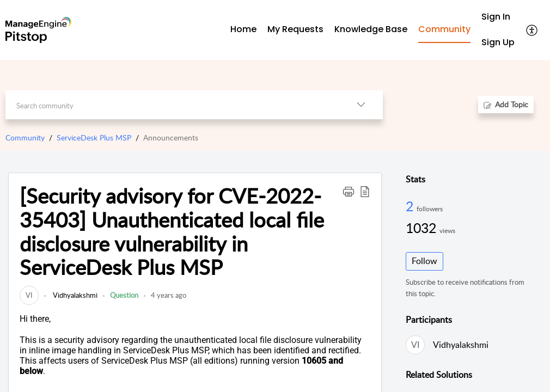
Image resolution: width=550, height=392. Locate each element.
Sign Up (498, 42)
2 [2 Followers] (411, 206)
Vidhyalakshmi (74, 295)
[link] (29, 295)
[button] (349, 191)
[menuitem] (498, 17)
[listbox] (361, 105)
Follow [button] (424, 261)
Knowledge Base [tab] (371, 29)
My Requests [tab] (295, 29)
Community (25, 137)
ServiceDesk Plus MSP (94, 137)
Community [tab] (444, 29)
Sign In (496, 17)
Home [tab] (243, 29)
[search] (172, 105)
